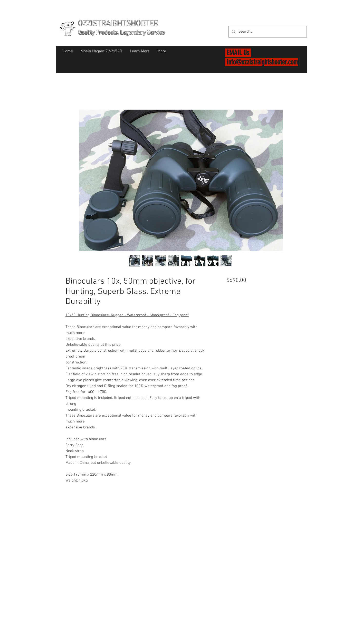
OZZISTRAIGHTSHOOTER (118, 24)
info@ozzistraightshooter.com (262, 62)
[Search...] (267, 32)
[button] (300, 23)
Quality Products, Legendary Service (121, 33)
